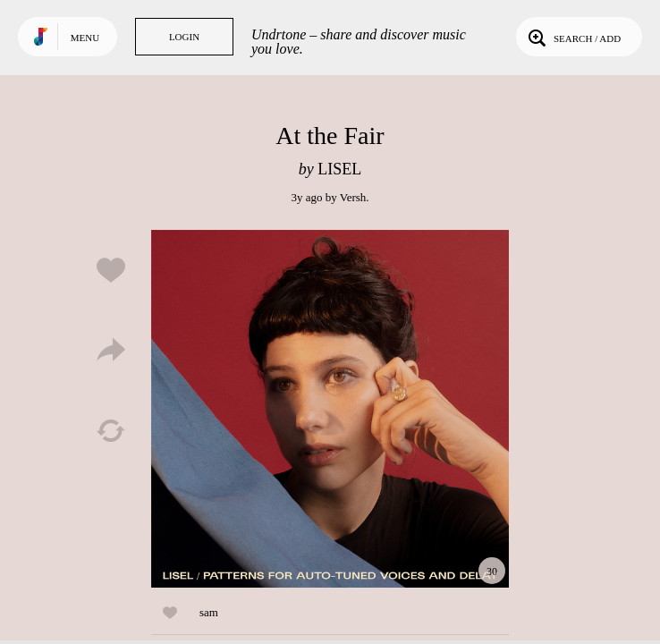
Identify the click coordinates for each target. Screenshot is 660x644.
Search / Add (573, 37)
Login (184, 37)
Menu (85, 38)
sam (209, 612)
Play (330, 409)
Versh (353, 197)
